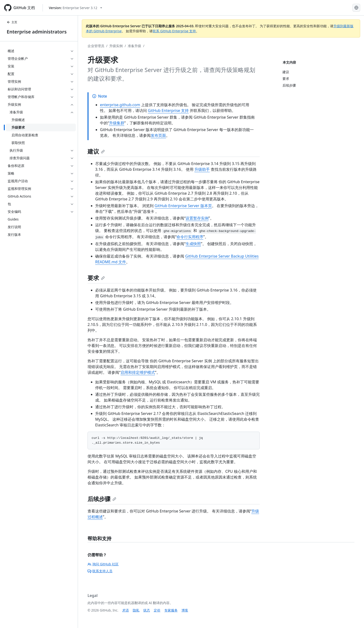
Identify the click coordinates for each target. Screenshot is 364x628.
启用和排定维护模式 (138, 372)
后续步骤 (102, 499)
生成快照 (193, 244)
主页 (12, 22)
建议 (96, 151)
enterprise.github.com (120, 105)
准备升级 (134, 46)
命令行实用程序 (190, 237)
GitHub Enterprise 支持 (168, 110)
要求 (96, 278)
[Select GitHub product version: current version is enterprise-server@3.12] (75, 8)
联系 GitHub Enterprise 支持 (174, 31)
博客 (185, 610)
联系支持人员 (100, 571)
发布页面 (158, 135)
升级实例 (116, 46)
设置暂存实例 (197, 218)
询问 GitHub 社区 (103, 564)
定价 (157, 610)
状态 (147, 610)
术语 (126, 610)
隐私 (136, 610)
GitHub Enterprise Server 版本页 (183, 206)
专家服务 (171, 610)
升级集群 (117, 123)
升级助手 (202, 169)
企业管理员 (96, 46)
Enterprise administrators (37, 32)
